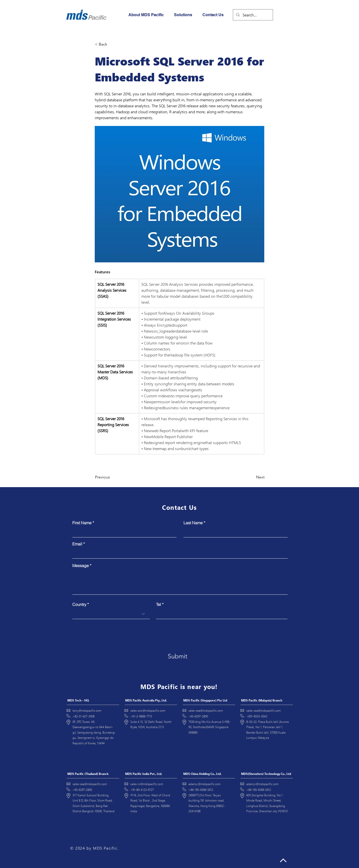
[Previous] (111, 477)
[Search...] (252, 15)
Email (77, 544)
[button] (184, 15)
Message (81, 566)
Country (79, 604)
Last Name (193, 523)
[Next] (252, 477)
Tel (159, 604)
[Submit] (178, 656)
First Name (82, 523)
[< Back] (111, 44)
